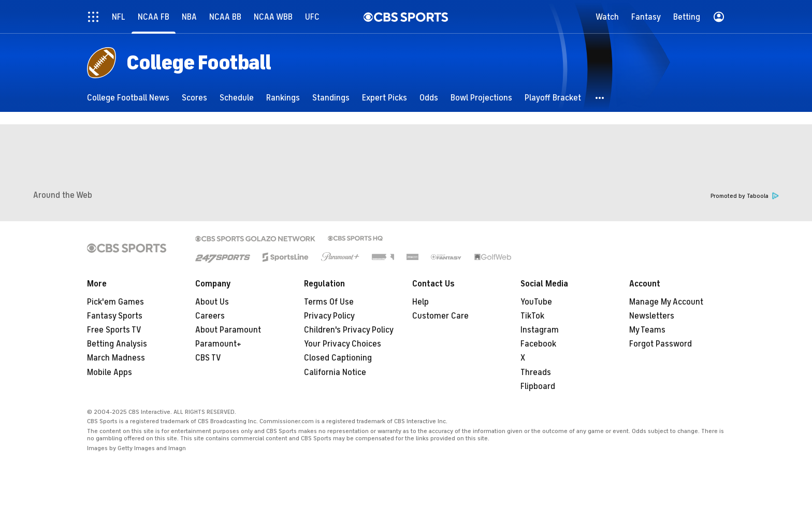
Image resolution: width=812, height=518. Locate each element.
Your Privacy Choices (343, 344)
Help (421, 302)
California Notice (335, 372)
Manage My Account (666, 302)
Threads (536, 372)
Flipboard (538, 386)
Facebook (538, 344)
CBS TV (208, 358)
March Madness (116, 358)
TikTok (532, 316)
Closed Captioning (338, 358)
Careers (210, 316)
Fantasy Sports (115, 316)
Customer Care (440, 316)
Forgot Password (661, 344)
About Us (212, 302)
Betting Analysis (117, 344)
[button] (600, 98)
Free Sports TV (114, 330)
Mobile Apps (110, 372)
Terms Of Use (329, 302)
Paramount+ (218, 344)
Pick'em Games (115, 302)
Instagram (540, 330)
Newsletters (652, 316)
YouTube (536, 302)
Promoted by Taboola (745, 196)
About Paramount (228, 330)
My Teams (647, 330)
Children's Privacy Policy (349, 330)
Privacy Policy (329, 316)
